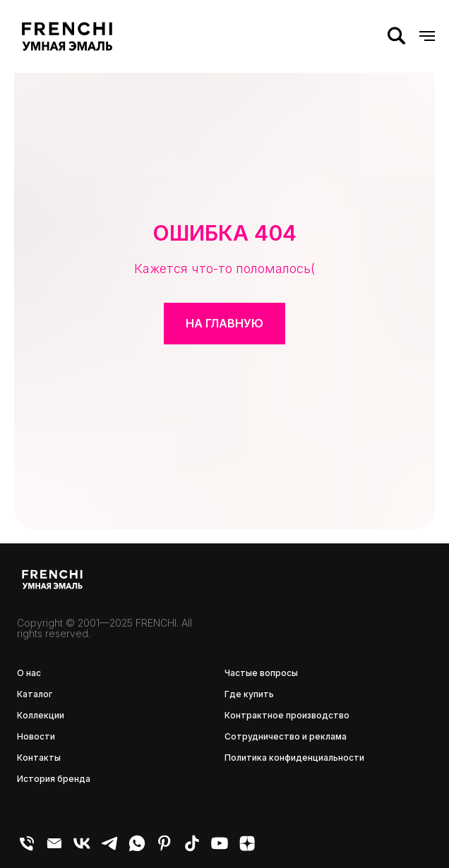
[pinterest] (164, 849)
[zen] (247, 849)
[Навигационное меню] (427, 36)
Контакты (39, 758)
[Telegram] (109, 849)
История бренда (54, 779)
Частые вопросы (261, 673)
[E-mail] (54, 849)
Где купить (249, 694)
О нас (29, 673)
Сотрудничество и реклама (286, 736)
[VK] (82, 849)
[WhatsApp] (137, 849)
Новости (36, 736)
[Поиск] (396, 36)
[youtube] (220, 849)
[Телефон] (27, 849)
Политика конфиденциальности (294, 758)
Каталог (35, 694)
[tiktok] (192, 849)
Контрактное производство (287, 715)
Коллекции (41, 715)
